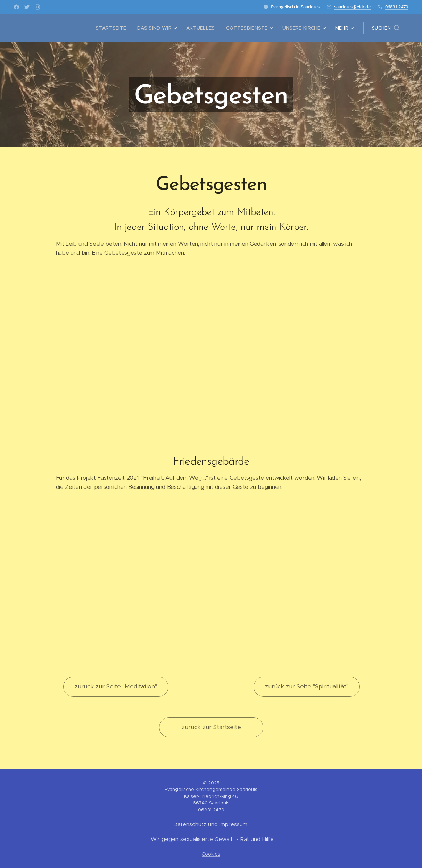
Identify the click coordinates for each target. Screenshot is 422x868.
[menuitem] (61, 28)
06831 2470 (397, 7)
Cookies (211, 854)
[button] (386, 28)
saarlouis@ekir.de (352, 7)
